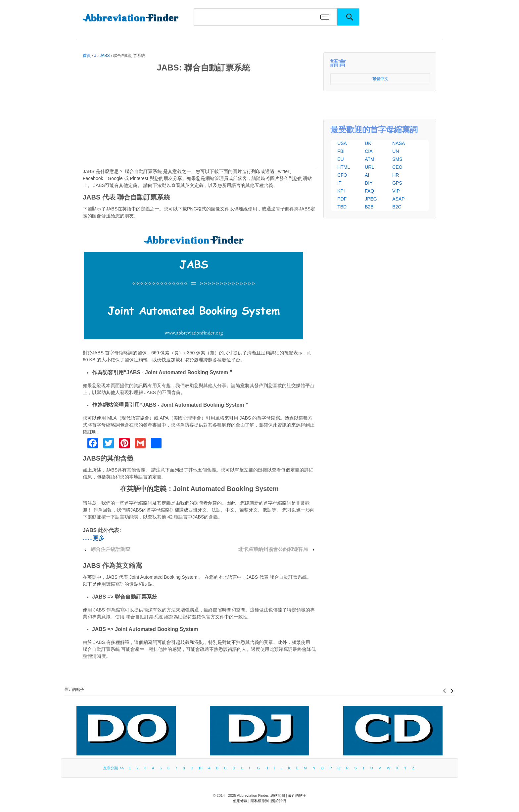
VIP (396, 191)
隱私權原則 (260, 801)
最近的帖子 (74, 690)
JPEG (371, 199)
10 (200, 768)
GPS (397, 183)
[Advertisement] (199, 121)
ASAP (398, 199)
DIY (369, 183)
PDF (342, 199)
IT (339, 183)
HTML (344, 167)
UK (368, 143)
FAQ (369, 191)
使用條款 (240, 801)
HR (396, 175)
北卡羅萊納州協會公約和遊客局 (273, 549)
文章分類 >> (115, 768)
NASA (399, 143)
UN (396, 151)
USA (342, 143)
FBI (341, 151)
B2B (369, 207)
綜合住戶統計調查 (111, 549)
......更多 (94, 538)
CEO (397, 167)
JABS (105, 56)
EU (340, 159)
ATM (370, 159)
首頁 (87, 56)
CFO (342, 175)
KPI (341, 191)
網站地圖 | (279, 795)
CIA (369, 151)
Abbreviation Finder (253, 795)
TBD (342, 207)
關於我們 (279, 801)
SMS (397, 159)
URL (369, 167)
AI (367, 175)
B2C (397, 207)
